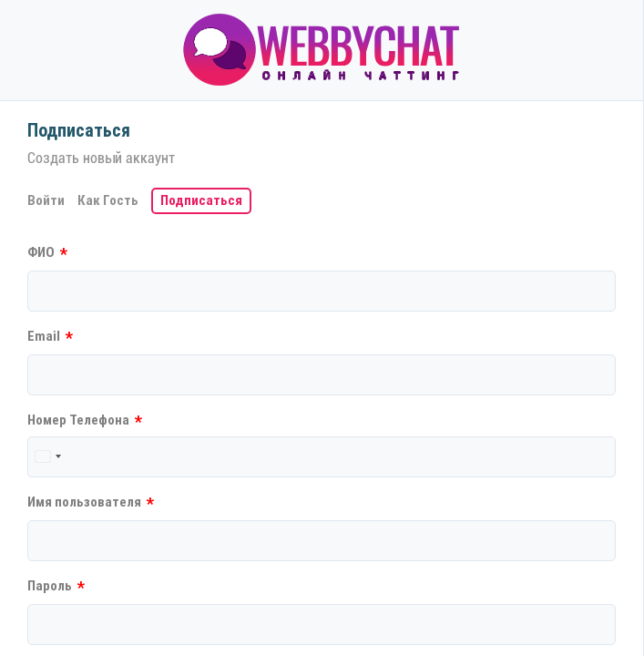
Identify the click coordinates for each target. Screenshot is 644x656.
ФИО (47, 254)
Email (50, 338)
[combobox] (47, 457)
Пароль (56, 587)
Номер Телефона (85, 421)
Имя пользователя (91, 503)
